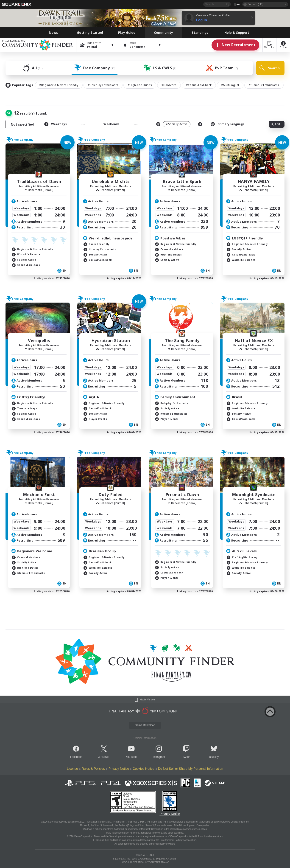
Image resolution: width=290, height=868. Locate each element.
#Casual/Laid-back (199, 85)
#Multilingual (230, 85)
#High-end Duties (140, 85)
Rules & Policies (93, 769)
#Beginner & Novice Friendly (59, 85)
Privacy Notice (119, 769)
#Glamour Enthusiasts (264, 85)
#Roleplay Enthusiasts (103, 85)
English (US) (255, 4)
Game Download (145, 725)
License (72, 769)
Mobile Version (147, 700)
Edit (275, 124)
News (106, 757)
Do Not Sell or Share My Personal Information (191, 769)
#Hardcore (169, 85)
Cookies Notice (143, 769)
